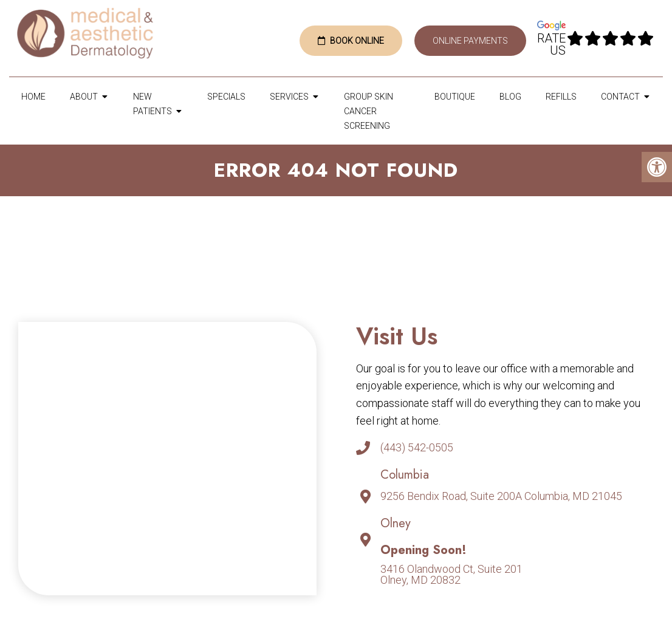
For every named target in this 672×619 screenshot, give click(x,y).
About (84, 97)
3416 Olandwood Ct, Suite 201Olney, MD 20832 (451, 575)
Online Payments (470, 41)
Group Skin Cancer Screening (369, 111)
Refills (561, 97)
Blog (510, 97)
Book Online (351, 41)
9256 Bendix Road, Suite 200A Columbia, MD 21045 (501, 496)
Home (33, 97)
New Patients (153, 104)
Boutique (455, 97)
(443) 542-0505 (417, 448)
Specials (226, 97)
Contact (620, 97)
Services (289, 97)
